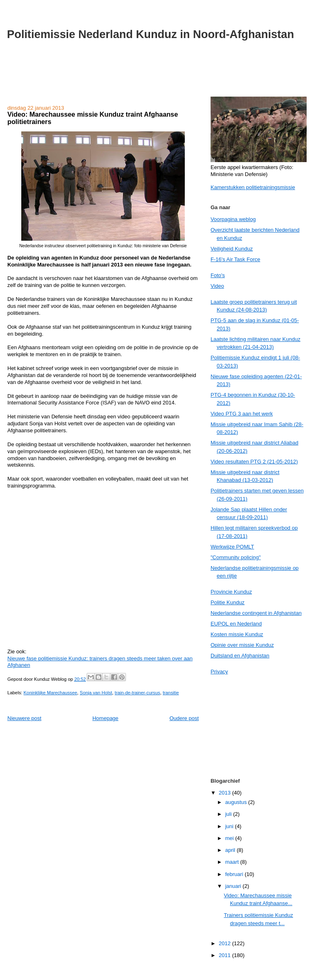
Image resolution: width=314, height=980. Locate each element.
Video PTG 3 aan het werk (242, 414)
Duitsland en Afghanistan (240, 656)
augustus (237, 802)
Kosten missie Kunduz (237, 634)
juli (229, 814)
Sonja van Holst (96, 693)
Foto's (218, 275)
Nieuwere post (24, 718)
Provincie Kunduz (231, 592)
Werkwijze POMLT (232, 547)
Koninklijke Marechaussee (50, 693)
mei (230, 838)
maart (233, 862)
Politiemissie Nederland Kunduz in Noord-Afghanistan (150, 34)
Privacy (219, 672)
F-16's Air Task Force (235, 259)
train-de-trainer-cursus (138, 693)
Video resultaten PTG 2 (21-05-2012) (254, 462)
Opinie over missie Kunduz (242, 645)
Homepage (105, 718)
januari (234, 886)
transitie (171, 693)
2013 (225, 793)
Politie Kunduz (228, 602)
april (231, 850)
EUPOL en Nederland (236, 624)
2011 (225, 955)
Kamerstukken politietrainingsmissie (253, 187)
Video (217, 286)
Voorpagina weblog (233, 219)
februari (235, 874)
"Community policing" (236, 557)
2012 (225, 943)
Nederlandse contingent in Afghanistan (256, 613)
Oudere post (184, 718)
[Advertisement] (157, 77)
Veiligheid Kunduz (232, 249)
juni (230, 826)
